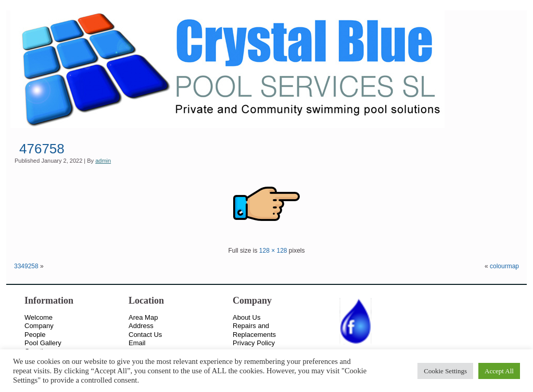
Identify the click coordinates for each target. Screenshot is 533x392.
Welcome (39, 317)
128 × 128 (273, 251)
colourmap (504, 266)
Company (39, 326)
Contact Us (145, 335)
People (35, 335)
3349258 (26, 266)
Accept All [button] (499, 371)
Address (141, 326)
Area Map (143, 317)
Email (137, 343)
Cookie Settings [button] (445, 371)
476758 (42, 149)
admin (103, 161)
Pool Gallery (43, 343)
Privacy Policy (254, 343)
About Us (246, 317)
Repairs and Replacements (254, 330)
